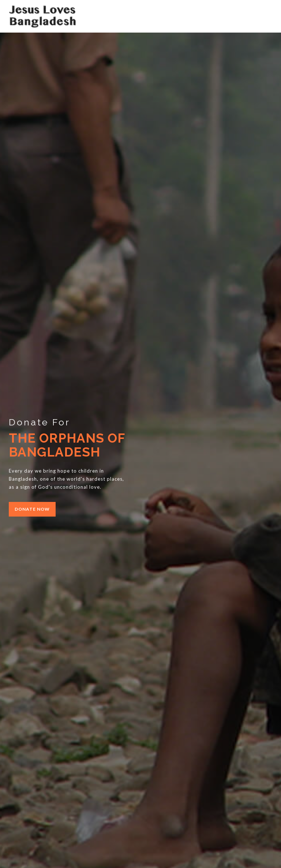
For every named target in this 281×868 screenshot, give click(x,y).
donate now (32, 509)
